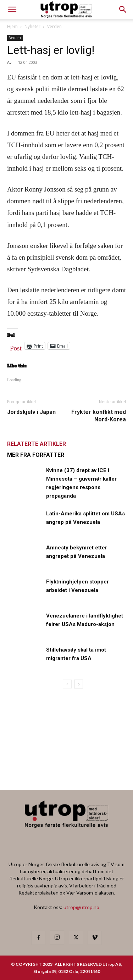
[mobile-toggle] (12, 10)
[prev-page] (67, 684)
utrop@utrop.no (81, 907)
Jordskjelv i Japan (31, 412)
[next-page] (79, 684)
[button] (123, 10)
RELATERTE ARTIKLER (37, 444)
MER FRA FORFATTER (36, 455)
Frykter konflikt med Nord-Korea (99, 416)
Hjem (12, 26)
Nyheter (32, 26)
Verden (54, 26)
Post (16, 347)
